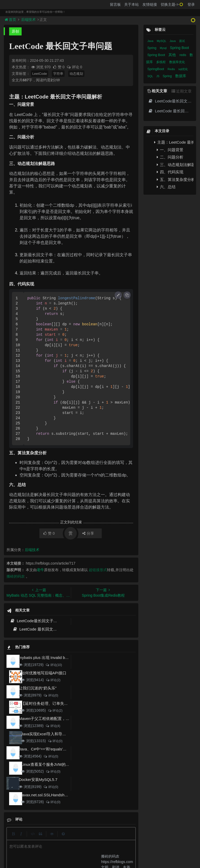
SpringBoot (156, 69)
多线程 (161, 62)
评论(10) (54, 665)
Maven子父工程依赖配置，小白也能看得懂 (56, 719)
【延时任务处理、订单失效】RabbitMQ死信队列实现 (67, 703)
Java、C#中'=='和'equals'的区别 (47, 749)
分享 (88, 533)
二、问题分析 (170, 157)
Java (151, 41)
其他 (173, 55)
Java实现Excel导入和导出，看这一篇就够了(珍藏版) (66, 734)
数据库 (181, 76)
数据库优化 (177, 62)
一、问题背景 (170, 150)
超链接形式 (98, 570)
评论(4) (53, 726)
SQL (151, 76)
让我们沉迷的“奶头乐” (38, 688)
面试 (182, 41)
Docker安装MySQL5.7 (38, 780)
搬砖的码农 (16, 576)
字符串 (58, 74)
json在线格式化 (45, 838)
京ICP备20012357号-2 (88, 847)
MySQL (162, 41)
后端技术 (28, 20)
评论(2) (53, 680)
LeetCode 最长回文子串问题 (41, 629)
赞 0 (59, 67)
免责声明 (118, 838)
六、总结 (166, 187)
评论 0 (74, 67)
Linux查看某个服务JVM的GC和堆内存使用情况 (62, 764)
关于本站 (132, 4)
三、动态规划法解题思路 (175, 165)
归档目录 (100, 838)
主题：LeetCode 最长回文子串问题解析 (174, 142)
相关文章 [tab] (157, 91)
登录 (191, 4)
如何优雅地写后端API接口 (44, 673)
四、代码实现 (170, 172)
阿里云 (52, 847)
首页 (11, 20)
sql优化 (183, 69)
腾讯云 (65, 847)
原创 (15, 31)
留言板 (115, 4)
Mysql (164, 48)
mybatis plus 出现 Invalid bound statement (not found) (65, 658)
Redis (172, 69)
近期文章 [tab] (182, 91)
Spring (152, 48)
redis (183, 55)
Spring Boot (180, 48)
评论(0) (51, 695)
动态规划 (76, 74)
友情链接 (150, 4)
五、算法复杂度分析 (175, 179)
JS (158, 76)
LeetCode (40, 74)
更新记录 (81, 838)
